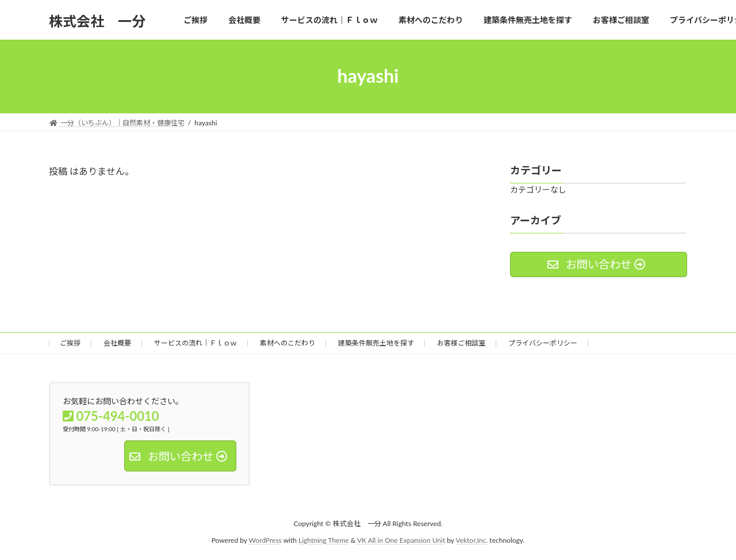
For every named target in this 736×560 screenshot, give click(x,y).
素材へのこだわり (287, 343)
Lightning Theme (324, 540)
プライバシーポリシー (543, 343)
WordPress (265, 540)
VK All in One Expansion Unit (401, 540)
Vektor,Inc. (471, 540)
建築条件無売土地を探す (376, 343)
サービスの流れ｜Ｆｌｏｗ (195, 343)
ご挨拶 (70, 343)
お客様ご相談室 (461, 343)
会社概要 (117, 343)
